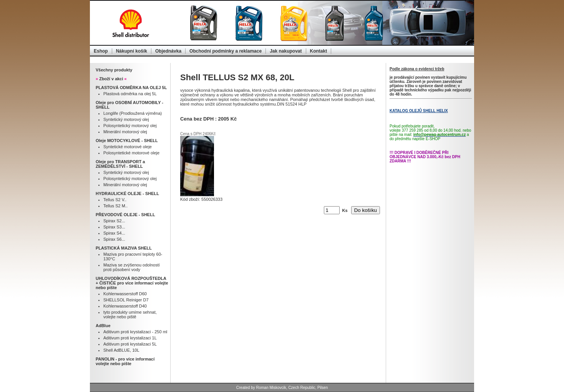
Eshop (101, 51)
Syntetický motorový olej (126, 119)
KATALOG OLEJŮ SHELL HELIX (419, 111)
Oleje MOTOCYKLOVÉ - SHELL (127, 141)
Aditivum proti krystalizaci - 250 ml (135, 332)
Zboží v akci (111, 79)
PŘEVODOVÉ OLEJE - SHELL (125, 215)
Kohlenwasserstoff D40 (125, 306)
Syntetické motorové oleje (128, 147)
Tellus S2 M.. (115, 206)
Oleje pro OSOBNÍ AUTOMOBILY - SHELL (129, 105)
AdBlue (103, 326)
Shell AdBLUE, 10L (121, 350)
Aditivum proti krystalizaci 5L (130, 344)
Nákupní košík (132, 51)
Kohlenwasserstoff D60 (125, 294)
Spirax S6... (114, 239)
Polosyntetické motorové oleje (131, 153)
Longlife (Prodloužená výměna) (133, 113)
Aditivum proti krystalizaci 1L (130, 338)
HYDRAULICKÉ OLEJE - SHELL (127, 194)
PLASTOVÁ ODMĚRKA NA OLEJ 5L (131, 88)
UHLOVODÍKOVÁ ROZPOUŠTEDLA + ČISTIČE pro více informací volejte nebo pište (132, 283)
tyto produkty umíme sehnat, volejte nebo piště (130, 314)
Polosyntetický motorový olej (130, 126)
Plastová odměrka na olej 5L (130, 94)
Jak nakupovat (286, 51)
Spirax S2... (114, 221)
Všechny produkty (114, 70)
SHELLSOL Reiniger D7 (126, 300)
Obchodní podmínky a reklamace (226, 51)
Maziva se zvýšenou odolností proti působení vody (132, 267)
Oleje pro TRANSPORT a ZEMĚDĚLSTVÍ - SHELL (120, 164)
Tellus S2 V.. (115, 200)
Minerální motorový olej (125, 132)
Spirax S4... (114, 233)
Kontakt (319, 51)
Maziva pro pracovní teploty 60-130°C (133, 256)
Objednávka (168, 51)
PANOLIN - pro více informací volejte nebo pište (125, 361)
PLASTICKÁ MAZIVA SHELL (124, 248)
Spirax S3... (114, 227)
